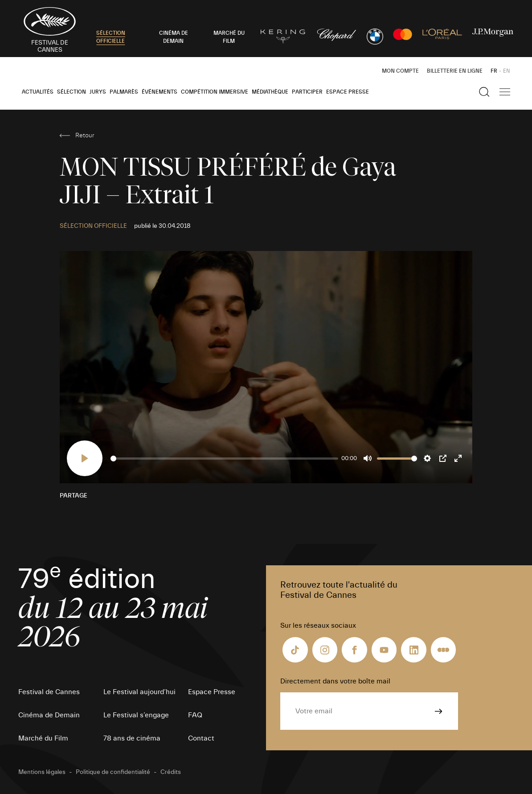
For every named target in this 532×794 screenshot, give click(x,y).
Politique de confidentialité (113, 772)
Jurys (98, 92)
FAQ (195, 715)
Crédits (171, 772)
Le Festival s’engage (136, 715)
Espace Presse (348, 92)
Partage (74, 496)
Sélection (72, 92)
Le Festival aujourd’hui (139, 692)
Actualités (38, 92)
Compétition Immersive (215, 92)
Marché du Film (43, 738)
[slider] (224, 459)
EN (507, 71)
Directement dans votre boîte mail (335, 681)
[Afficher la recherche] (484, 92)
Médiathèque (270, 92)
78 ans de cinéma (132, 738)
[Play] (85, 458)
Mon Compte (400, 71)
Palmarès (124, 92)
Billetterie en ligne (455, 71)
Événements (160, 92)
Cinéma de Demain (49, 715)
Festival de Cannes (49, 692)
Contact (201, 738)
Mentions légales (42, 772)
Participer (307, 92)
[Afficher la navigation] (505, 92)
